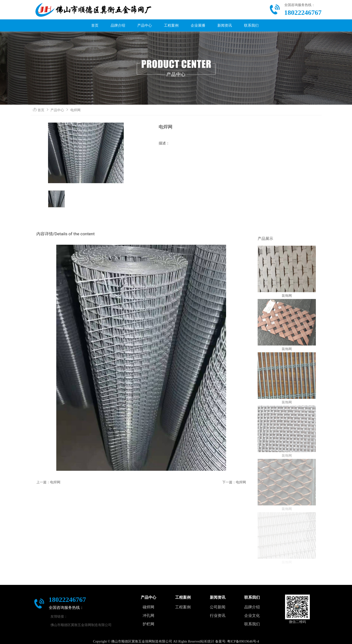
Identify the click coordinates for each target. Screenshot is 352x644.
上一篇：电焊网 (48, 482)
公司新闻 (218, 607)
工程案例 (171, 25)
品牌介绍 (118, 25)
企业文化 (252, 616)
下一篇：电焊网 (234, 482)
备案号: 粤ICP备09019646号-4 (237, 641)
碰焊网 (148, 607)
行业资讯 (218, 616)
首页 (95, 25)
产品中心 (145, 25)
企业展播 (198, 25)
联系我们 (251, 25)
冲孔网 (148, 616)
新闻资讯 (225, 25)
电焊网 (75, 110)
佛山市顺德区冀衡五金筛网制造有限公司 (81, 625)
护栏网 (148, 624)
